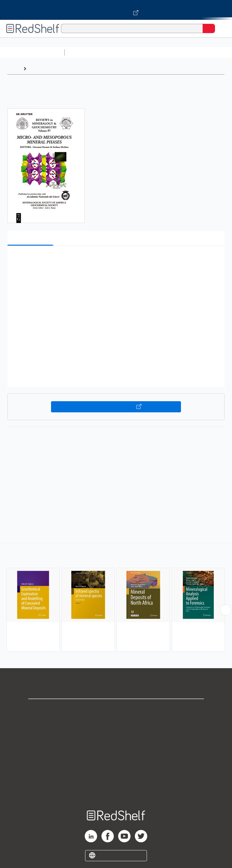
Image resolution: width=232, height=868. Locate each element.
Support (116, 722)
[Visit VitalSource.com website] (116, 10)
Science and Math (121, 52)
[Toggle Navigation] (221, 28)
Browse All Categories (32, 52)
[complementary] (116, 598)
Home (14, 69)
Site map (116, 791)
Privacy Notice (116, 736)
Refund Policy (116, 763)
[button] (116, 260)
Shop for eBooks (116, 709)
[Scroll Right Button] (226, 610)
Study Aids (84, 52)
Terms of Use (116, 750)
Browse (38, 69)
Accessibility (116, 777)
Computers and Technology (177, 52)
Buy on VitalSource (116, 407)
